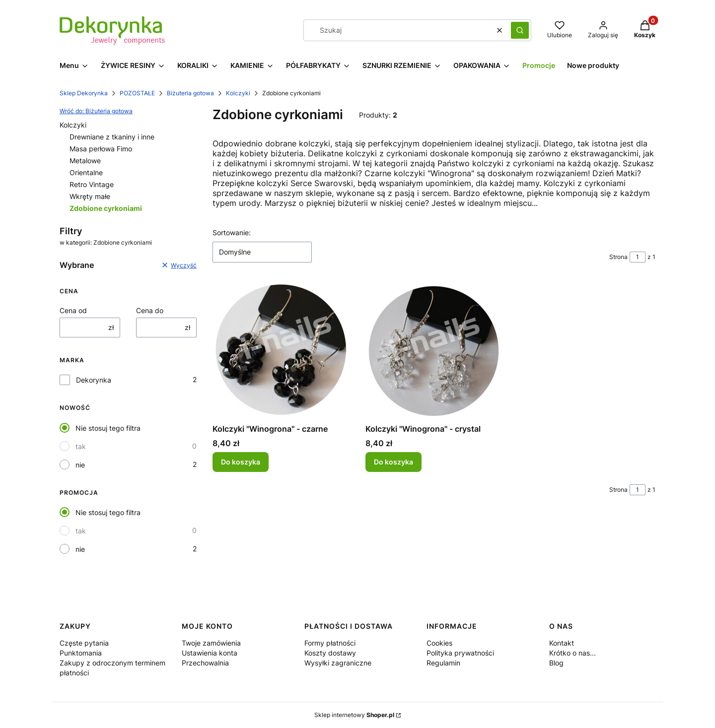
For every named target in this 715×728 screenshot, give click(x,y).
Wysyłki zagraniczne (338, 663)
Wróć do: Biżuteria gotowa (96, 111)
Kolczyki (238, 93)
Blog (556, 663)
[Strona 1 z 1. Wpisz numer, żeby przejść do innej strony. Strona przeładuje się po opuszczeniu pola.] (638, 257)
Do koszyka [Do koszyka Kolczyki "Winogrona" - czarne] (241, 462)
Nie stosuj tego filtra (108, 428)
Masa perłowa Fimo (101, 149)
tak (81, 446)
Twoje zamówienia (211, 643)
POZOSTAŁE (137, 93)
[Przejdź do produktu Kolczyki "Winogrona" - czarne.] (281, 351)
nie (80, 465)
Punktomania (81, 653)
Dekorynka (94, 380)
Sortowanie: (232, 232)
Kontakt (562, 643)
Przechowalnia (205, 663)
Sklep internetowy (354, 715)
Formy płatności (330, 643)
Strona (618, 257)
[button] (520, 30)
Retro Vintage (92, 184)
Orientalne (86, 172)
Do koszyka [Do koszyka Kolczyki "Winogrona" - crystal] (393, 462)
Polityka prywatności (460, 653)
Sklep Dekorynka (84, 93)
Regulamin (443, 663)
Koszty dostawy (330, 653)
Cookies (439, 643)
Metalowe (85, 161)
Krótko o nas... (572, 653)
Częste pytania (84, 643)
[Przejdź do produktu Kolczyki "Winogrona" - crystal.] (434, 351)
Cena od (73, 310)
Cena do (150, 310)
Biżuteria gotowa (190, 93)
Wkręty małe (90, 196)
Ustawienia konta (210, 653)
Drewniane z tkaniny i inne (112, 137)
